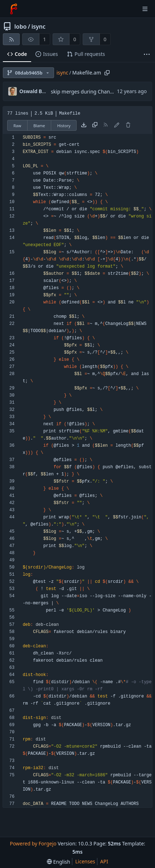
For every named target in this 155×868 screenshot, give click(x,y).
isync (38, 27)
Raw (18, 126)
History (64, 126)
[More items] (147, 54)
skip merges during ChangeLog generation (101, 92)
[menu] (59, 862)
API (104, 861)
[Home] (14, 9)
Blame (39, 126)
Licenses (85, 861)
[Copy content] (95, 125)
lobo (20, 27)
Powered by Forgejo (33, 843)
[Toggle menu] (145, 9)
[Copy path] (107, 73)
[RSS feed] (11, 39)
